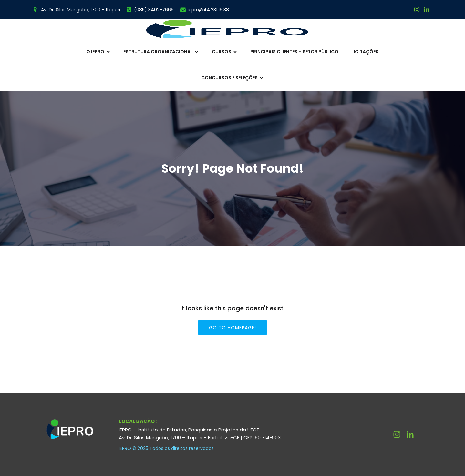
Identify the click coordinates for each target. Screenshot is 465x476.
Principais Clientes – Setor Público (294, 52)
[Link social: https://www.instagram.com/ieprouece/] (417, 10)
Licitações (365, 52)
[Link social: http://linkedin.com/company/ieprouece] (413, 435)
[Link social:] (427, 10)
